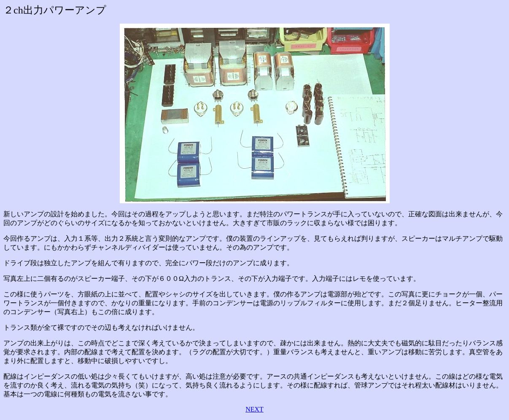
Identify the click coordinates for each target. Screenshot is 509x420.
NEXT (254, 409)
